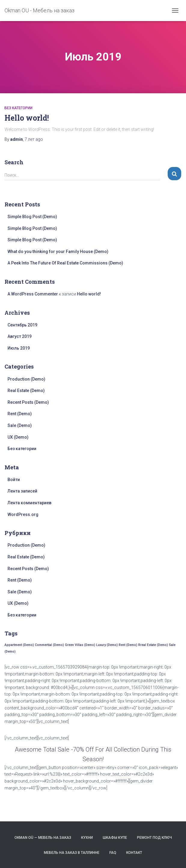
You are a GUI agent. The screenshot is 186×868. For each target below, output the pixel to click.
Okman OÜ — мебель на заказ (43, 838)
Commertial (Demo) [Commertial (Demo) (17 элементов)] (49, 645)
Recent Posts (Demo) (28, 402)
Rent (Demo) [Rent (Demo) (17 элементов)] (128, 645)
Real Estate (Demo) (26, 391)
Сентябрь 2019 (22, 325)
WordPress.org (23, 514)
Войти (14, 480)
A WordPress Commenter (33, 294)
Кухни (87, 838)
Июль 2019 (19, 348)
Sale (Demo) (20, 425)
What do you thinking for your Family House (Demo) (58, 252)
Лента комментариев (29, 503)
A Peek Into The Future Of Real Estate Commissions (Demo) (65, 263)
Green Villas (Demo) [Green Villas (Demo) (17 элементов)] (80, 645)
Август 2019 (20, 336)
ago (34, 139)
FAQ (113, 853)
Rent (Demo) (20, 414)
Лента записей (22, 491)
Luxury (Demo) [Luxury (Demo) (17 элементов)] (107, 645)
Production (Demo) (26, 379)
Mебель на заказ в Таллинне (72, 853)
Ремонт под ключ (154, 838)
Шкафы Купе (115, 838)
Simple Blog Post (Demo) (32, 217)
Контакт (134, 853)
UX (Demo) (18, 437)
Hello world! (27, 118)
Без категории (18, 108)
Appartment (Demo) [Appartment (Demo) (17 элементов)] (19, 645)
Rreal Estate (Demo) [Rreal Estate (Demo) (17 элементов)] (153, 645)
